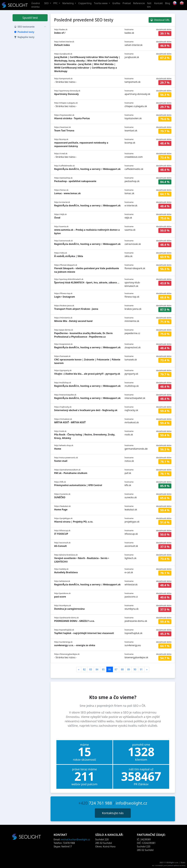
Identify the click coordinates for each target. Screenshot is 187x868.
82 (84, 669)
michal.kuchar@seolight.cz (76, 839)
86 (110, 669)
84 (97, 669)
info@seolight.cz (131, 803)
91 (141, 669)
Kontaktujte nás (113, 813)
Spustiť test (30, 18)
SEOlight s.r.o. (173, 862)
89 (129, 669)
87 (116, 669)
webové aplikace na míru (176, 865)
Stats (183, 862)
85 (103, 669)
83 (91, 669)
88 (122, 669)
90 (135, 669)
